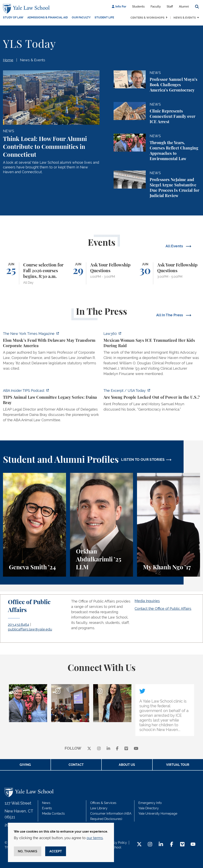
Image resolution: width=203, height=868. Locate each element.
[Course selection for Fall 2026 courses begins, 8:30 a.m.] (34, 273)
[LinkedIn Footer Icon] (161, 845)
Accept (56, 851)
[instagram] (99, 749)
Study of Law (13, 17)
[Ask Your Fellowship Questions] (101, 273)
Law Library (99, 808)
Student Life (104, 17)
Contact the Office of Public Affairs (163, 609)
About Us (127, 765)
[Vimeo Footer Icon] (182, 845)
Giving (25, 765)
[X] (89, 749)
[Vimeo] (126, 749)
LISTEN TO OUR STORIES (143, 460)
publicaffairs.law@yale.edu (30, 629)
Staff (170, 7)
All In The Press (170, 315)
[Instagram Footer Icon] (150, 845)
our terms (95, 838)
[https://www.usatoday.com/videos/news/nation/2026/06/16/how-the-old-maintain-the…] (152, 401)
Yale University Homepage (158, 814)
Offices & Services (103, 803)
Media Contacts (53, 814)
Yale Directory (149, 808)
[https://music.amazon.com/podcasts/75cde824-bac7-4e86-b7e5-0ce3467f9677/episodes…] (51, 406)
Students (138, 7)
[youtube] (136, 749)
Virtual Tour (178, 765)
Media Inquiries (147, 601)
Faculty (156, 7)
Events (47, 808)
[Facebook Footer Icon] (172, 845)
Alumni (184, 7)
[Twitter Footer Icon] (139, 845)
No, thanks (28, 851)
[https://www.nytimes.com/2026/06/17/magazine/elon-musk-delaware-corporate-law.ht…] (51, 352)
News (46, 803)
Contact (76, 765)
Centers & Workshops (147, 18)
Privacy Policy (117, 843)
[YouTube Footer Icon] (193, 845)
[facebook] (117, 749)
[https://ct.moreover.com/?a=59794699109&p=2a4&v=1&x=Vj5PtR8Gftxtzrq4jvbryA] (152, 355)
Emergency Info (150, 803)
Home (8, 60)
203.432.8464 (19, 625)
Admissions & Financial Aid (48, 17)
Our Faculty (81, 17)
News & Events (185, 18)
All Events (175, 246)
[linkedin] (108, 749)
